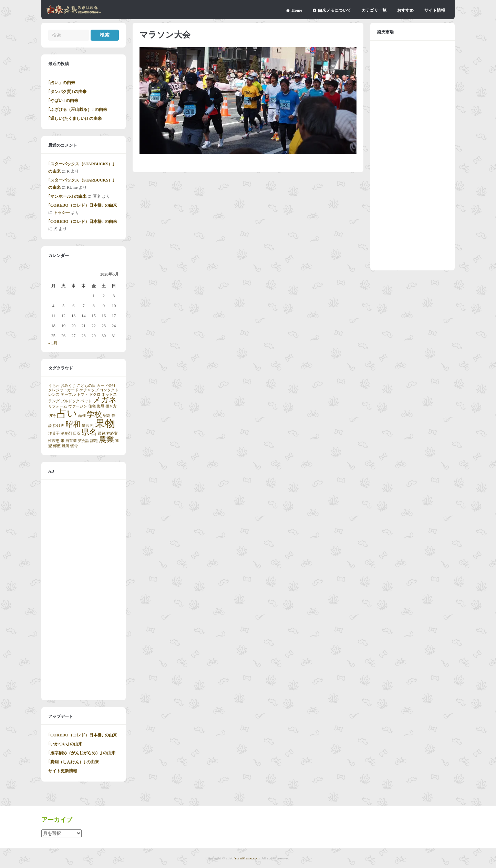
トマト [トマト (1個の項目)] (82, 395)
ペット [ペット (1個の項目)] (86, 401)
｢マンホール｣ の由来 (67, 196)
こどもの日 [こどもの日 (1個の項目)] (86, 386)
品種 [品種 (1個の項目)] (82, 416)
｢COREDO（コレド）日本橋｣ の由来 (83, 205)
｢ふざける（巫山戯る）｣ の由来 (78, 110)
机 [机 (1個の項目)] (92, 426)
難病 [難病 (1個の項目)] (65, 446)
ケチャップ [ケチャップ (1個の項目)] (89, 390)
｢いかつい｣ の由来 (65, 744)
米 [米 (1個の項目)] (63, 441)
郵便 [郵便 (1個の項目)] (57, 446)
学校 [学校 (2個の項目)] (94, 414)
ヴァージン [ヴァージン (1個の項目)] (78, 406)
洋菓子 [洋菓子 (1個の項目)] (54, 433)
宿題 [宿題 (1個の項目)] (107, 416)
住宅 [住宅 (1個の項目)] (92, 406)
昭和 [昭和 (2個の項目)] (73, 424)
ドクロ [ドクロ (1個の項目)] (95, 395)
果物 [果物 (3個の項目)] (105, 423)
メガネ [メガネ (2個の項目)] (105, 400)
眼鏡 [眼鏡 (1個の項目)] (102, 433)
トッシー (62, 213)
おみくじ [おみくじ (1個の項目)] (68, 386)
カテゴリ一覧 (374, 10)
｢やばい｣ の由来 (63, 101)
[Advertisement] (84, 590)
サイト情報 (435, 10)
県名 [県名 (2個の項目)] (89, 432)
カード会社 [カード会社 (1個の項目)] (106, 386)
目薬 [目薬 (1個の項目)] (77, 433)
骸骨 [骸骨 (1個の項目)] (74, 446)
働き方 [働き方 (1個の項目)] (111, 406)
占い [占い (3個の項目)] (67, 413)
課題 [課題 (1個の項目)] (94, 441)
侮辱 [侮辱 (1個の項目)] (101, 406)
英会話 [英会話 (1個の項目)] (84, 441)
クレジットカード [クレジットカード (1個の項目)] (63, 390)
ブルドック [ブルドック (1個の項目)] (70, 401)
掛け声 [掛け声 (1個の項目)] (59, 426)
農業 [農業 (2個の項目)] (106, 440)
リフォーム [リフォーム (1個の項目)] (58, 406)
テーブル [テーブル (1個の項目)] (68, 395)
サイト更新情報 (63, 771)
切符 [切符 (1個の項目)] (52, 416)
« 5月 (53, 343)
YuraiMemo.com (247, 858)
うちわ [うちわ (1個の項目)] (54, 386)
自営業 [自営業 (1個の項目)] (71, 441)
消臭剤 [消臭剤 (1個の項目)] (66, 433)
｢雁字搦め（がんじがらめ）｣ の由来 (82, 753)
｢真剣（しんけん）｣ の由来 (74, 762)
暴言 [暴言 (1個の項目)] (85, 426)
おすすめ (405, 10)
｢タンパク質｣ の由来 (67, 92)
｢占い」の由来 (62, 83)
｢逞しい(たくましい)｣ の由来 (75, 118)
